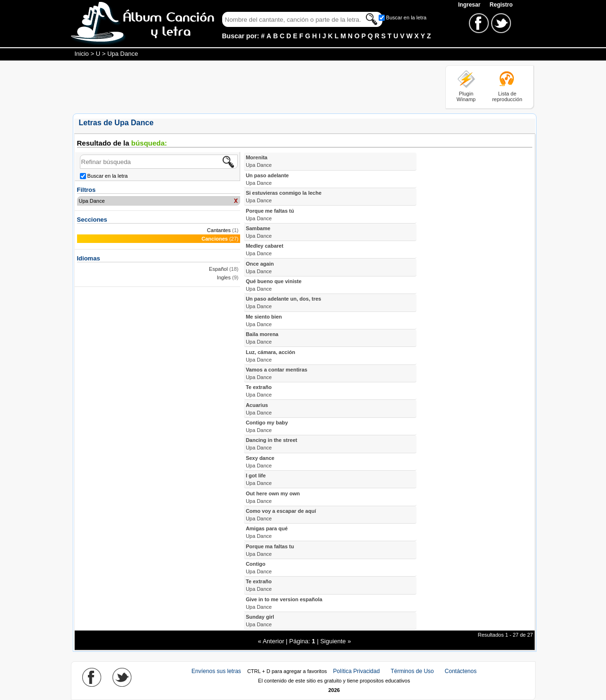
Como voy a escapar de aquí (281, 515)
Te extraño (259, 391)
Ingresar (470, 5)
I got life (259, 479)
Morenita (259, 161)
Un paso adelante (267, 179)
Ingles (224, 277)
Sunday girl (260, 621)
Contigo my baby (267, 426)
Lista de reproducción (507, 96)
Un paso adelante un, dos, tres (284, 302)
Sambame (259, 232)
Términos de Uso (412, 671)
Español (218, 269)
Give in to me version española (284, 603)
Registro (501, 5)
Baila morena (262, 338)
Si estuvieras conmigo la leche (284, 197)
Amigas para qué (267, 532)
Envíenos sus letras (216, 671)
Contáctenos (461, 671)
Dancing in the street (272, 444)
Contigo (259, 568)
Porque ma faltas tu (270, 550)
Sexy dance (260, 462)
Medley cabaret (264, 250)
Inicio (82, 54)
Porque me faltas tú (270, 215)
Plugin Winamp (466, 96)
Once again (260, 268)
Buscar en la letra (407, 17)
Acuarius (259, 409)
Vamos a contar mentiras (277, 373)
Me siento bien (264, 320)
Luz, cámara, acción (271, 356)
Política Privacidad (357, 671)
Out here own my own (273, 497)
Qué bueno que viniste (274, 285)
